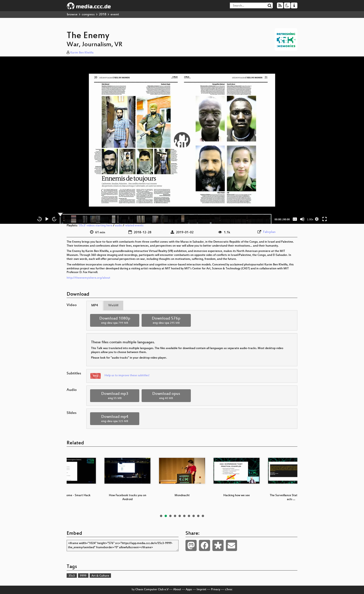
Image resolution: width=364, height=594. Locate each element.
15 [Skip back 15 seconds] (40, 219)
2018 (103, 15)
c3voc (229, 590)
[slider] (166, 219)
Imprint (201, 590)
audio (119, 226)
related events (134, 226)
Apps (189, 590)
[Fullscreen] (325, 219)
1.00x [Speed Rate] (310, 219)
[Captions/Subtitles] (295, 219)
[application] (182, 140)
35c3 (72, 576)
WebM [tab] (113, 305)
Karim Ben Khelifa (82, 53)
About (177, 590)
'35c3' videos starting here (95, 226)
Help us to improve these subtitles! (127, 376)
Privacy (216, 590)
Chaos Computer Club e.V (152, 590)
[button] (182, 140)
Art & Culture (100, 576)
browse (72, 15)
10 (203, 516)
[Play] (47, 219)
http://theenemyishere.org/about (88, 278)
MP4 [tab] (95, 305)
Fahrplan (269, 232)
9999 (83, 576)
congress (88, 15)
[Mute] (302, 219)
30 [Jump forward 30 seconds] (54, 219)
